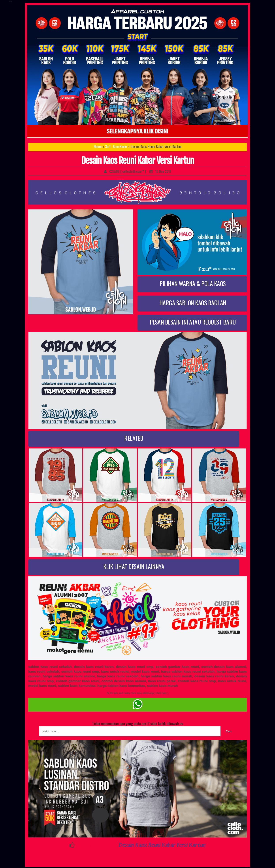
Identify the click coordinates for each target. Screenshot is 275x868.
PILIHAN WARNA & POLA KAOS (193, 283)
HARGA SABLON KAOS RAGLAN (193, 303)
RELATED (134, 438)
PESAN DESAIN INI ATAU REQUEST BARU (193, 322)
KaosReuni (120, 146)
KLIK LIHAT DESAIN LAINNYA (134, 566)
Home (98, 146)
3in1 (108, 146)
